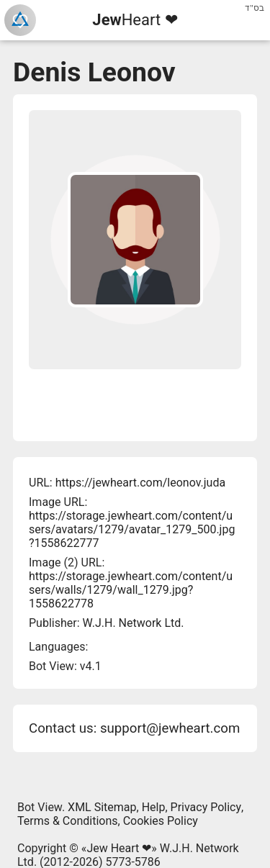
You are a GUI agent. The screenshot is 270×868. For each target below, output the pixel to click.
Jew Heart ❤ (119, 848)
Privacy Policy (206, 807)
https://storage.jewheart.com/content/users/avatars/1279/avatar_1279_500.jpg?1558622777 (132, 529)
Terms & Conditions (68, 821)
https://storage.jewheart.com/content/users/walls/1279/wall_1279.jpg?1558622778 (131, 590)
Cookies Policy (161, 821)
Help (154, 807)
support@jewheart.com (170, 728)
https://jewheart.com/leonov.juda (140, 483)
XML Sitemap (102, 807)
